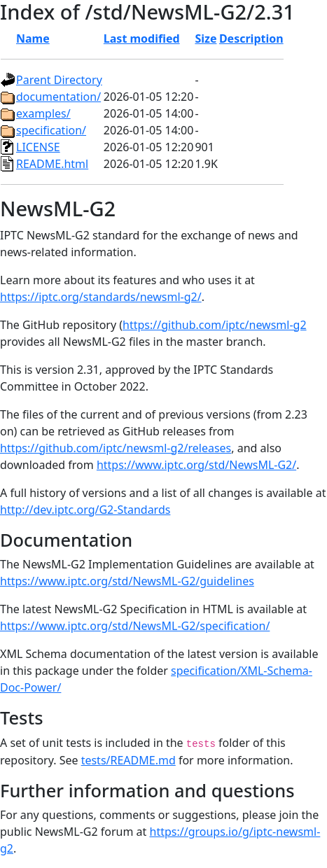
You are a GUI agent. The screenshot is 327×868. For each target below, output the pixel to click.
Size (206, 38)
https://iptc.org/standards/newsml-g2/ (101, 297)
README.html (52, 164)
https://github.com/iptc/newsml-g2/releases (116, 448)
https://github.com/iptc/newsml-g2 (215, 325)
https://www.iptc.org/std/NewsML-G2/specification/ (135, 626)
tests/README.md (128, 760)
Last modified (142, 38)
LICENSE (38, 147)
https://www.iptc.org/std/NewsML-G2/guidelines (127, 581)
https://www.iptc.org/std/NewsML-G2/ (196, 465)
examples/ (43, 113)
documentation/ (58, 97)
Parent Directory (59, 80)
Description (251, 38)
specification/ (51, 130)
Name (33, 38)
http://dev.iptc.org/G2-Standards (85, 510)
